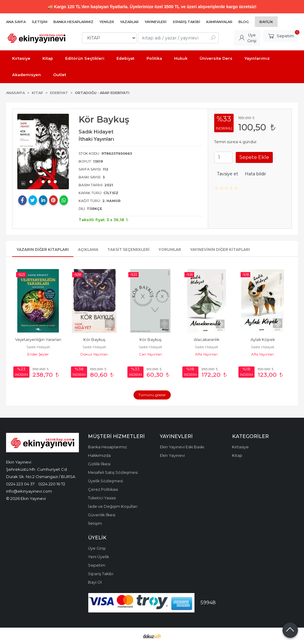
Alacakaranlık (209, 340)
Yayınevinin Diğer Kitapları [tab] (220, 250)
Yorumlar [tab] (170, 250)
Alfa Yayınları (209, 354)
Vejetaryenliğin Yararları (40, 340)
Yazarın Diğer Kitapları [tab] (43, 250)
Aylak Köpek (265, 340)
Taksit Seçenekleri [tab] (128, 250)
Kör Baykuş (96, 340)
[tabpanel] (43, 152)
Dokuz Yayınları (96, 354)
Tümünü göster (152, 395)
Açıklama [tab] (88, 250)
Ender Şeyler (40, 354)
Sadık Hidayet (40, 347)
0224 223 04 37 (20, 484)
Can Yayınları (153, 354)
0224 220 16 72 (52, 484)
